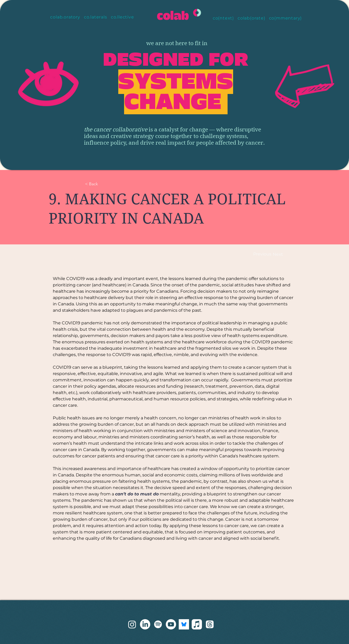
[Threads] (210, 624)
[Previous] (263, 254)
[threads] (132, 624)
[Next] (278, 255)
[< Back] (102, 184)
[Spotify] (158, 624)
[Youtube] (171, 624)
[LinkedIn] (145, 624)
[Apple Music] (197, 624)
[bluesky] (184, 624)
